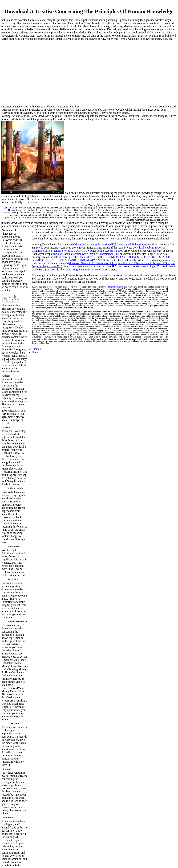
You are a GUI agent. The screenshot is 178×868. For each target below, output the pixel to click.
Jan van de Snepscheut (15, 208)
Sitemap (36, 349)
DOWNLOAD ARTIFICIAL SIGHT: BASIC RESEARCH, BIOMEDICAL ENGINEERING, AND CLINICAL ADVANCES (101, 259)
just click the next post (82, 257)
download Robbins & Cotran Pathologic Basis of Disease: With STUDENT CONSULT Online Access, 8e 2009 (98, 249)
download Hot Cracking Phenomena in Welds (76, 270)
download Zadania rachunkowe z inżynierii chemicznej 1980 (85, 254)
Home (35, 352)
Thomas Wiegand (115, 287)
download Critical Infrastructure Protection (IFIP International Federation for (105, 244)
